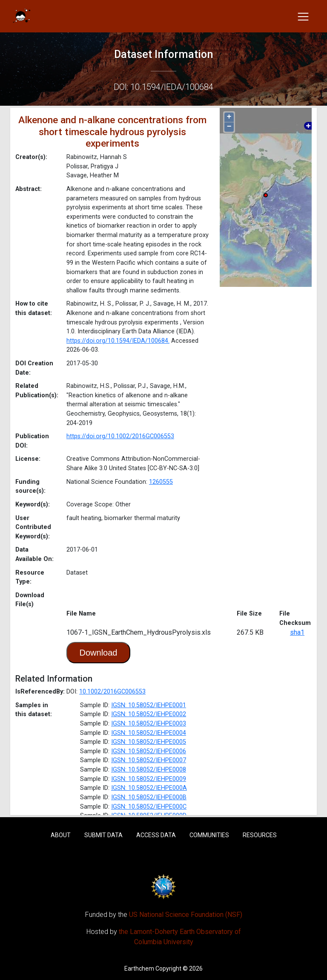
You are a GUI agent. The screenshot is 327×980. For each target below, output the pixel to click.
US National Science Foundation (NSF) (186, 915)
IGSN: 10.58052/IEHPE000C (149, 807)
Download (99, 653)
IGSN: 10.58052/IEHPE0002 (149, 714)
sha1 (297, 632)
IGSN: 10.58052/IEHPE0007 (149, 760)
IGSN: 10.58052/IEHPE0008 (149, 770)
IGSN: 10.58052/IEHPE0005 (149, 742)
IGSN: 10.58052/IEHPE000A (149, 788)
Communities (209, 835)
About (61, 835)
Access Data (156, 835)
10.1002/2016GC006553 (112, 692)
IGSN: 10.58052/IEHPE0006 (149, 751)
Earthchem (139, 968)
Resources (260, 835)
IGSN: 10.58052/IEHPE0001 (149, 705)
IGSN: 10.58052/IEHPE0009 (149, 779)
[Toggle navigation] (303, 16)
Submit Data (103, 835)
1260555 (161, 482)
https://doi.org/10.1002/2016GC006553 (120, 436)
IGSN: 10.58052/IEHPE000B (149, 797)
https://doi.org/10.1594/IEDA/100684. (118, 341)
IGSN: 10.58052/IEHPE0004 (149, 733)
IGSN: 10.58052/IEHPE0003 (149, 724)
